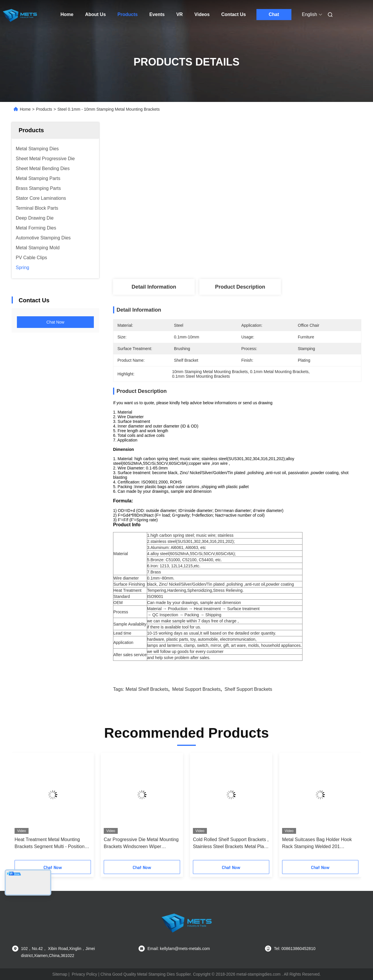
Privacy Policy (84, 974)
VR (180, 14)
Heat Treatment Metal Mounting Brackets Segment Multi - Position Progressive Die (50, 844)
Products (127, 14)
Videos (202, 14)
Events (157, 14)
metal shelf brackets (147, 689)
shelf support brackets (248, 689)
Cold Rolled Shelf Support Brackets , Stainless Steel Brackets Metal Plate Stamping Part (231, 844)
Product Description (240, 287)
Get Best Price (268, 168)
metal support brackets (196, 689)
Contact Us (233, 14)
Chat (274, 14)
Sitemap (60, 974)
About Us (95, 14)
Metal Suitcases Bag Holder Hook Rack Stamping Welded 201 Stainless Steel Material (317, 844)
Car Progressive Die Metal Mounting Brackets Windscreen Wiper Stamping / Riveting (141, 844)
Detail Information (154, 287)
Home (67, 14)
